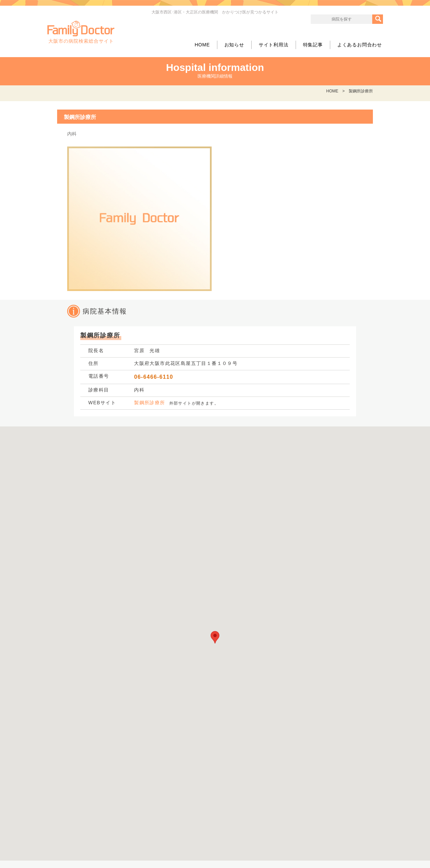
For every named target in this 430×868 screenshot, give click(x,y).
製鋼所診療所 (149, 403)
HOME (202, 45)
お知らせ (234, 45)
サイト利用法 (274, 45)
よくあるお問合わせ (360, 45)
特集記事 (313, 45)
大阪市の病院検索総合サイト (81, 32)
